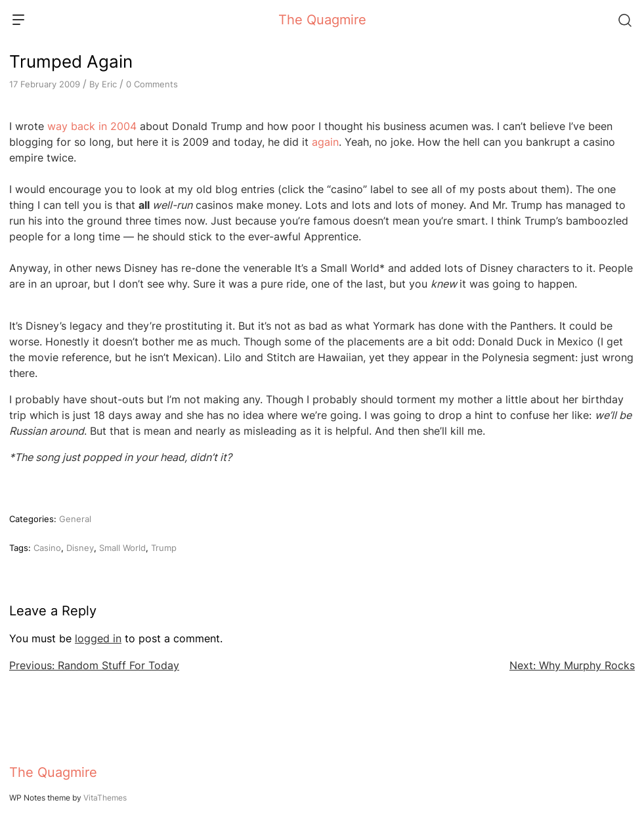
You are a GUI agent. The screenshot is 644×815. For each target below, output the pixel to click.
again (325, 142)
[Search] (624, 20)
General (75, 519)
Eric (109, 84)
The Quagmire (322, 20)
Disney (80, 548)
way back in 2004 (92, 126)
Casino (47, 548)
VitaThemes (105, 798)
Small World (122, 548)
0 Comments (152, 84)
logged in (98, 638)
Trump (164, 548)
